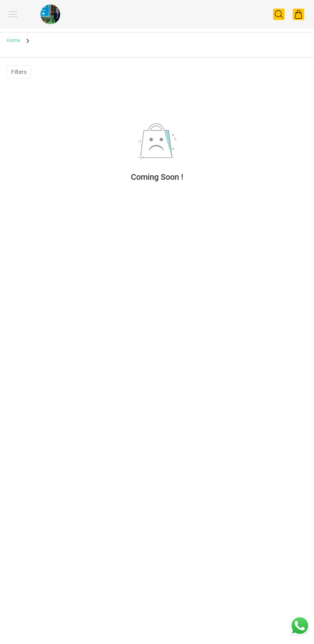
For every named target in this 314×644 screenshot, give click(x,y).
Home (13, 40)
